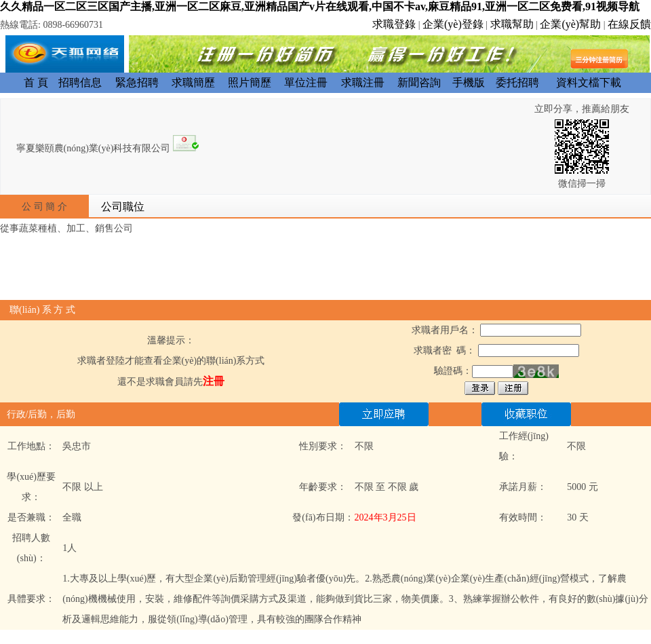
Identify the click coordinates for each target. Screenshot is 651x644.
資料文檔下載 (589, 82)
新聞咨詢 (419, 82)
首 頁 (36, 82)
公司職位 (123, 207)
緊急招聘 (137, 82)
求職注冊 (363, 82)
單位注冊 (306, 82)
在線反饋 (629, 24)
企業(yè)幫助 (570, 24)
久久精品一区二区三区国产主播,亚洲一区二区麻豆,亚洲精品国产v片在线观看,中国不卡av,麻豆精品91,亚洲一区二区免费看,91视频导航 (320, 6)
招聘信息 (80, 82)
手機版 (469, 82)
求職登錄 (394, 24)
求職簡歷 (193, 82)
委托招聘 (517, 82)
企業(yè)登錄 (453, 24)
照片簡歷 (250, 82)
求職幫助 (512, 24)
